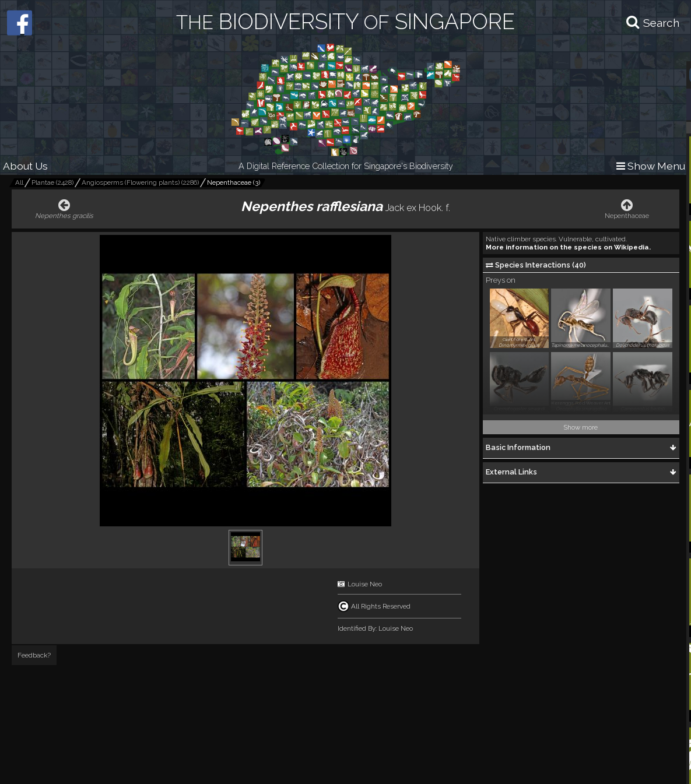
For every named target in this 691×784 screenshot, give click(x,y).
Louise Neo (365, 584)
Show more (581, 427)
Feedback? (34, 655)
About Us (25, 166)
